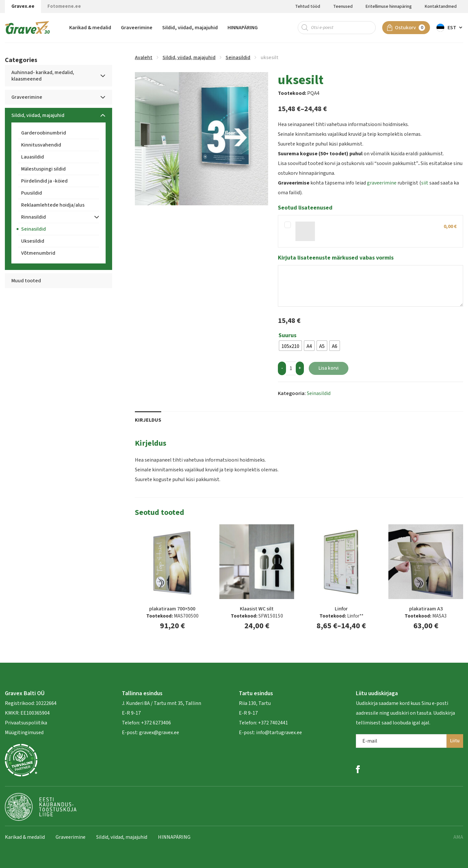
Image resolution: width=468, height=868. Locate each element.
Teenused (343, 6)
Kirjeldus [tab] (148, 420)
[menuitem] (450, 28)
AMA (458, 837)
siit (425, 183)
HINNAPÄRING (243, 28)
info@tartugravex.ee (279, 733)
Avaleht (144, 57)
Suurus (287, 336)
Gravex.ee (23, 6)
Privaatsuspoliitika (26, 723)
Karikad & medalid (90, 28)
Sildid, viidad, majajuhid (190, 28)
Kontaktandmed (441, 6)
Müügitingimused (24, 733)
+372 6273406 (156, 723)
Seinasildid (238, 57)
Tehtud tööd (308, 6)
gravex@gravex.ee (159, 733)
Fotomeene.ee (64, 6)
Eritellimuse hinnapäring (389, 6)
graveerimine (382, 183)
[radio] (290, 346)
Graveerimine (137, 28)
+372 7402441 (273, 723)
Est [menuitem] (452, 28)
